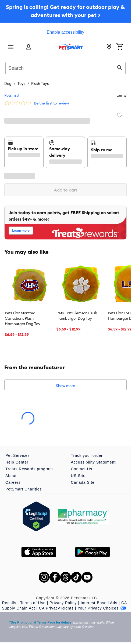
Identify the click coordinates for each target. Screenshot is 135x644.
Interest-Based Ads (99, 603)
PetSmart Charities (24, 489)
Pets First (12, 95)
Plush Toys (40, 83)
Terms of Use (33, 603)
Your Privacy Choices (102, 608)
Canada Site (83, 482)
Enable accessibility (66, 32)
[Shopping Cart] (120, 47)
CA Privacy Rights (56, 608)
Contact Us (82, 469)
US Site (78, 476)
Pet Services (18, 455)
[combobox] (65, 67)
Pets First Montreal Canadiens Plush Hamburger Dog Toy (23, 318)
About (11, 476)
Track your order (87, 455)
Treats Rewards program (29, 469)
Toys (21, 83)
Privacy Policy (63, 603)
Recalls (9, 603)
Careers (13, 482)
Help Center (17, 462)
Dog (8, 83)
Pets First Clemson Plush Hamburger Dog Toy (77, 316)
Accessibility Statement (93, 462)
